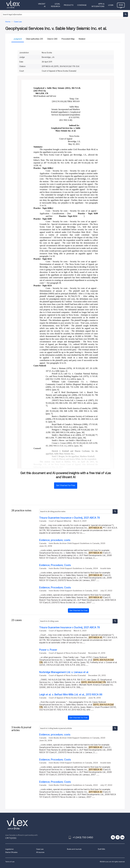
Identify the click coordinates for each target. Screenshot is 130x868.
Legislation (10, 849)
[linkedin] (122, 837)
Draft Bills (101, 849)
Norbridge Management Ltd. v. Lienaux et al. (64, 672)
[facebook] (118, 837)
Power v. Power (48, 650)
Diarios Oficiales (11, 852)
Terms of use (10, 862)
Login (111, 5)
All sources (40, 852)
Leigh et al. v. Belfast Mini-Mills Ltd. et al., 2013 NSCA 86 (71, 695)
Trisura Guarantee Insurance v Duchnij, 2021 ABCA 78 (70, 518)
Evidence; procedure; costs (55, 540)
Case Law (40, 849)
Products (69, 5)
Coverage (82, 5)
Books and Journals (74, 849)
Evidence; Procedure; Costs (55, 565)
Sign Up (121, 6)
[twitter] (113, 837)
